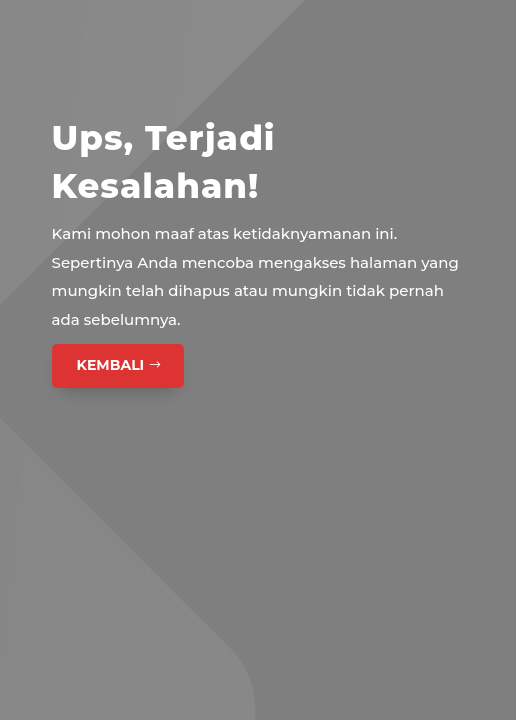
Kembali (111, 365)
